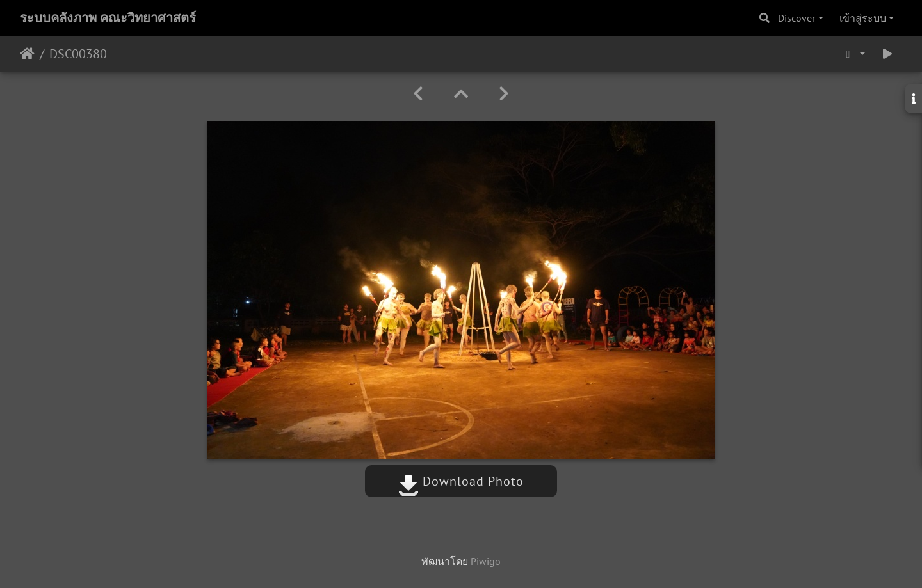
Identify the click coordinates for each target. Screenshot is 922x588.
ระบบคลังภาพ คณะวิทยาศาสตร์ (108, 18)
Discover (797, 18)
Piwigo (486, 561)
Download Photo (461, 481)
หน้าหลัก (27, 54)
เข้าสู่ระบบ (863, 18)
